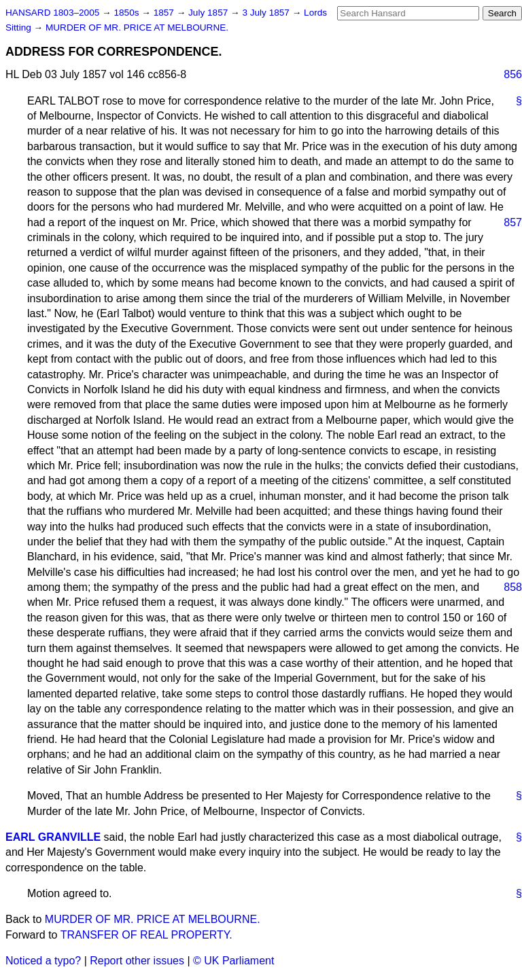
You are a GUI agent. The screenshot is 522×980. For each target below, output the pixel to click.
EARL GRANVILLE (53, 837)
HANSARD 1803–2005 (52, 13)
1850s (127, 13)
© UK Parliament (233, 961)
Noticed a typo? (43, 961)
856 (513, 74)
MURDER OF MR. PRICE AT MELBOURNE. (137, 28)
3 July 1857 (267, 13)
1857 (165, 13)
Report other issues (137, 961)
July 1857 (209, 13)
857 (513, 222)
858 (513, 587)
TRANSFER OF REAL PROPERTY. (146, 935)
